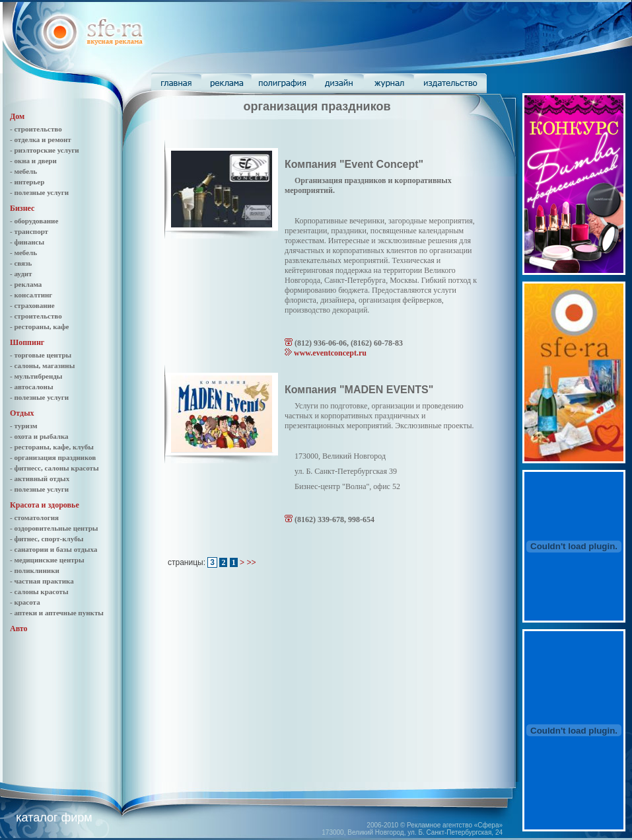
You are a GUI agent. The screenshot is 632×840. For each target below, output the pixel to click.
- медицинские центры (47, 560)
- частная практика (42, 581)
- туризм (23, 426)
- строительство (36, 129)
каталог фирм (54, 818)
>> (251, 562)
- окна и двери (33, 161)
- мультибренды (36, 376)
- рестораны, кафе (39, 326)
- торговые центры (41, 355)
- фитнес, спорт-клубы (47, 539)
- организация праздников (53, 457)
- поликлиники (35, 570)
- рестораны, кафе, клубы (52, 447)
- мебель (23, 171)
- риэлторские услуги (45, 150)
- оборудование (34, 221)
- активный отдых (40, 478)
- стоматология (34, 517)
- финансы (27, 242)
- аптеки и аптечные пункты (57, 613)
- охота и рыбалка (39, 436)
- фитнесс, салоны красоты (54, 468)
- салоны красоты (39, 592)
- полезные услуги (39, 192)
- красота (25, 602)
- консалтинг (31, 295)
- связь (21, 263)
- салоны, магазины (42, 365)
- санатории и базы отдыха (53, 549)
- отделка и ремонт (41, 139)
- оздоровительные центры (54, 528)
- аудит (21, 274)
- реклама (26, 284)
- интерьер (27, 182)
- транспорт (29, 231)
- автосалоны (32, 387)
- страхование (32, 305)
